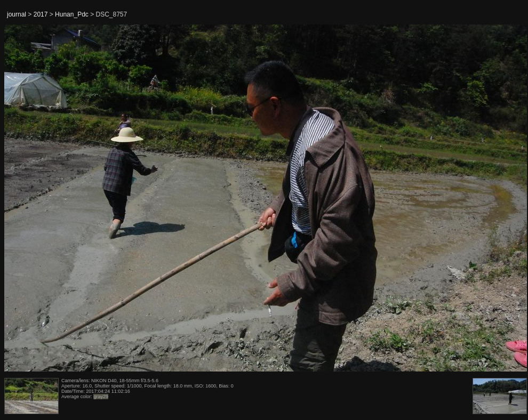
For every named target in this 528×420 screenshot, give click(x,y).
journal (17, 14)
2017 (41, 14)
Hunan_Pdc (72, 14)
